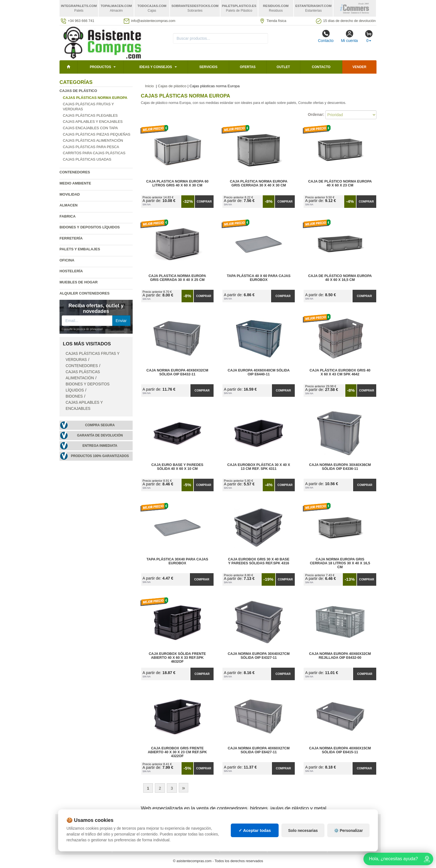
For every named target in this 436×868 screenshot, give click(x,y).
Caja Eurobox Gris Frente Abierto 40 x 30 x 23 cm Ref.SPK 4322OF (177, 752)
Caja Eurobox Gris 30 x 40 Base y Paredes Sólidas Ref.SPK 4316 (259, 561)
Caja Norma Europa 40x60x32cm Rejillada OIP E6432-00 (340, 656)
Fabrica (68, 216)
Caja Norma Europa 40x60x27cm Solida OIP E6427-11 (259, 750)
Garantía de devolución (100, 435)
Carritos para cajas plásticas (94, 153)
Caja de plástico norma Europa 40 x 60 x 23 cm (340, 183)
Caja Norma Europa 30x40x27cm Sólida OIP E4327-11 (259, 656)
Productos (100, 67)
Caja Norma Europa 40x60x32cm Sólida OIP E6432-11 (177, 372)
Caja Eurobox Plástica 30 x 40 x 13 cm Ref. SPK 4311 (259, 467)
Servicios (208, 67)
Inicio (150, 86)
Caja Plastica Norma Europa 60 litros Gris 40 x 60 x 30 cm (177, 183)
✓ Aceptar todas (255, 830)
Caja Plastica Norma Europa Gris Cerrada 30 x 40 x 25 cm (177, 278)
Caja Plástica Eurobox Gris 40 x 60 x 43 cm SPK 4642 (340, 372)
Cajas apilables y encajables (93, 122)
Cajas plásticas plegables (90, 115)
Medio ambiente (75, 183)
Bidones (74, 396)
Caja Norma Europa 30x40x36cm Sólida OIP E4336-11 (340, 467)
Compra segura (100, 425)
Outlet (283, 67)
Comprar (204, 201)
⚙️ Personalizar (348, 830)
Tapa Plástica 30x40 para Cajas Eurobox (177, 561)
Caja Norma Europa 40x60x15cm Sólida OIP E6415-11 (340, 750)
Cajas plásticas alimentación (93, 140)
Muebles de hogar (79, 282)
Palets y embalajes (80, 249)
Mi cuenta (349, 36)
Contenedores (75, 172)
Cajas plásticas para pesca (91, 147)
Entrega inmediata (100, 446)
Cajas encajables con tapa (90, 128)
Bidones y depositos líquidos (90, 227)
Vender (360, 67)
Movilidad (70, 194)
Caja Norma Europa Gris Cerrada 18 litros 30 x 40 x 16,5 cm (340, 563)
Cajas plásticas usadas (87, 159)
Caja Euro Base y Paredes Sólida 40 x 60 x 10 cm (177, 467)
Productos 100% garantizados (100, 456)
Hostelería (71, 271)
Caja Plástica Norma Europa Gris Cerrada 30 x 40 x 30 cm (259, 183)
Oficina (67, 260)
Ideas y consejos (156, 67)
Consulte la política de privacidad (82, 329)
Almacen (69, 205)
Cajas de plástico (78, 91)
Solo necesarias (303, 830)
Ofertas (248, 67)
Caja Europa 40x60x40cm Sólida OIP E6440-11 (259, 372)
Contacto (326, 36)
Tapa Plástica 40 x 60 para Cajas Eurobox (259, 278)
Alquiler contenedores (85, 293)
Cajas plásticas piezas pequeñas (97, 134)
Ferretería (71, 238)
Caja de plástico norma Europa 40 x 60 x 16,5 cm (340, 278)
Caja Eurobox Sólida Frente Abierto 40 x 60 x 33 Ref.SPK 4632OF (177, 658)
